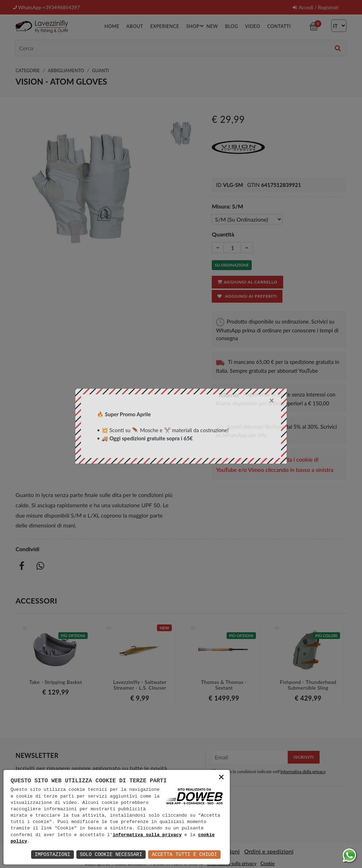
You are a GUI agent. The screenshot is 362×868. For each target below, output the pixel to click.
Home (112, 26)
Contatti (279, 26)
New (212, 26)
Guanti (100, 71)
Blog (232, 26)
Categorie (28, 71)
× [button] (221, 778)
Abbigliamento (66, 71)
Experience (165, 26)
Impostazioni (52, 854)
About (135, 26)
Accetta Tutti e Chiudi (184, 854)
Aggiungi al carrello (247, 282)
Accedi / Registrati (316, 7)
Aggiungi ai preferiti (247, 296)
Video (253, 26)
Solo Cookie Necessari (111, 854)
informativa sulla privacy (147, 835)
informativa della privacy (303, 772)
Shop (196, 26)
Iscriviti (303, 757)
